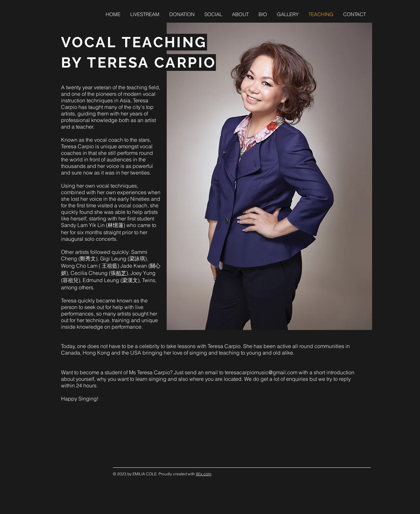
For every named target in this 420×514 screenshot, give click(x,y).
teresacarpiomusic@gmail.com (261, 372)
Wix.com (204, 474)
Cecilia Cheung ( (91, 273)
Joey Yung (143, 273)
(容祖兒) (71, 280)
